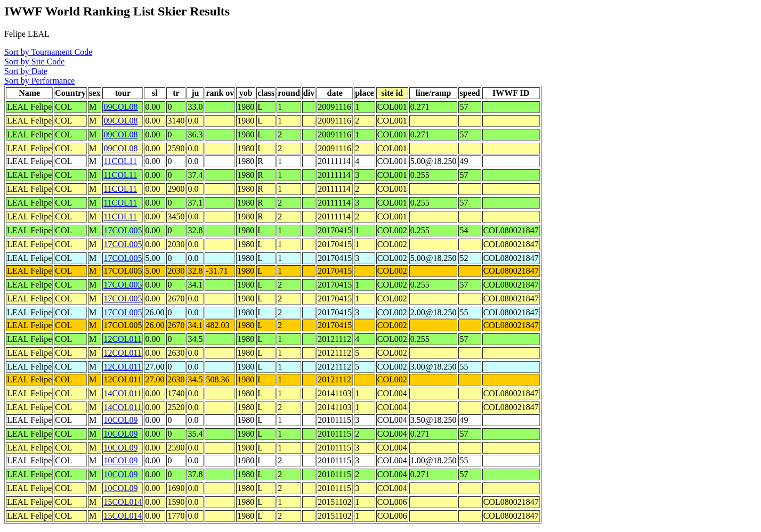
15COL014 (123, 502)
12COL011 (122, 339)
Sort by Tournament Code (48, 52)
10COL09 (120, 420)
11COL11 (120, 161)
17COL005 (123, 230)
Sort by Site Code (34, 62)
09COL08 (120, 107)
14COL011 (122, 393)
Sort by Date (26, 71)
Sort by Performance (39, 81)
